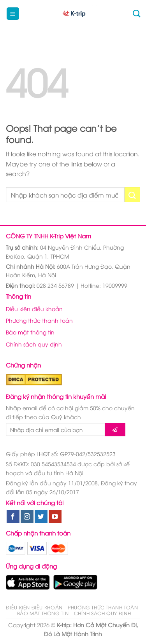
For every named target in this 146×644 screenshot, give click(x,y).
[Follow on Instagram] (27, 516)
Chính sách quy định (34, 344)
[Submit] (132, 195)
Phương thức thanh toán (39, 320)
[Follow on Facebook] (13, 516)
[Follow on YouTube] (55, 516)
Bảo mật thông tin (30, 332)
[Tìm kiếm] (136, 13)
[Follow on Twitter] (41, 516)
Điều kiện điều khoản (34, 309)
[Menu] (13, 14)
